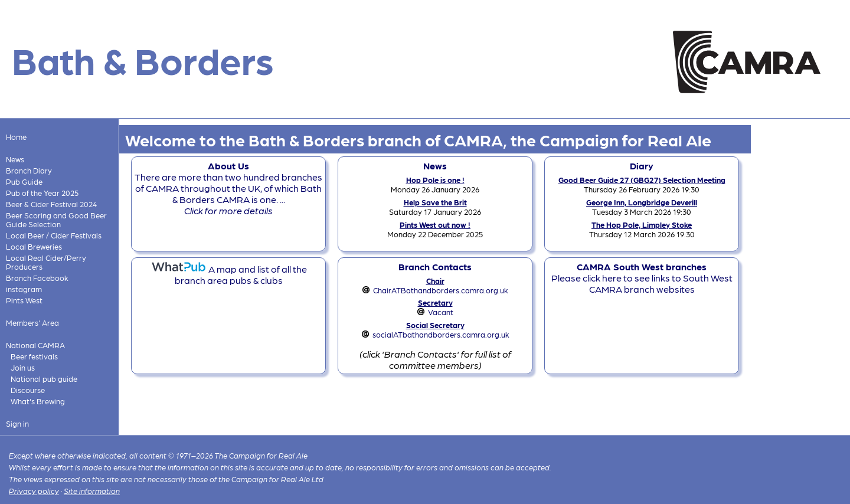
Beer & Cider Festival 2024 (51, 204)
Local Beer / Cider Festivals (54, 235)
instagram (24, 289)
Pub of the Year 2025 (42, 193)
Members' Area (32, 323)
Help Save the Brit (435, 202)
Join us (23, 367)
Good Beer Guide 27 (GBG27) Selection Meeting (642, 180)
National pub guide (44, 379)
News (15, 159)
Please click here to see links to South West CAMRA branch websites (642, 278)
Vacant (441, 312)
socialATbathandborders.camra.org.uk (441, 334)
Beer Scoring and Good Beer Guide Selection (56, 220)
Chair (435, 281)
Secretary (435, 302)
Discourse (28, 390)
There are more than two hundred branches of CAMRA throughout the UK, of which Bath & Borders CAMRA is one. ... (228, 188)
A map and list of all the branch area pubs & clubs (229, 274)
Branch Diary (29, 170)
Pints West (24, 300)
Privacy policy (34, 491)
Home (16, 137)
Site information (92, 491)
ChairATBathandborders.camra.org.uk (441, 290)
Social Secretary (435, 325)
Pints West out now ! (435, 225)
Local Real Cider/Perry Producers (46, 262)
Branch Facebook (37, 278)
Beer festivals (34, 356)
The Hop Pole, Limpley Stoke (642, 225)
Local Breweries (34, 246)
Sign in (17, 423)
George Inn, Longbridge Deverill (642, 202)
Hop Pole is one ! (435, 180)
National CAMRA (35, 345)
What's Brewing (38, 401)
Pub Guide (24, 181)
